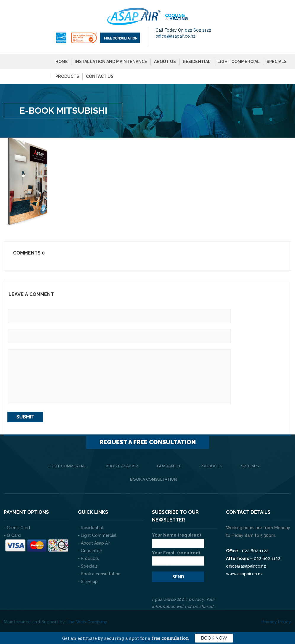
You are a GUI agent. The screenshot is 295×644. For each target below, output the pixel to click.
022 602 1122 (198, 29)
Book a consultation (154, 478)
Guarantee (169, 465)
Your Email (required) (178, 556)
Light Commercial (239, 60)
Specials (277, 60)
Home (62, 60)
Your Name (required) (178, 538)
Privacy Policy (276, 620)
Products (67, 75)
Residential (197, 60)
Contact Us (100, 75)
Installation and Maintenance (111, 60)
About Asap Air (122, 465)
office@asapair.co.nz (175, 35)
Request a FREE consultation (148, 441)
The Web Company (87, 620)
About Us (165, 60)
